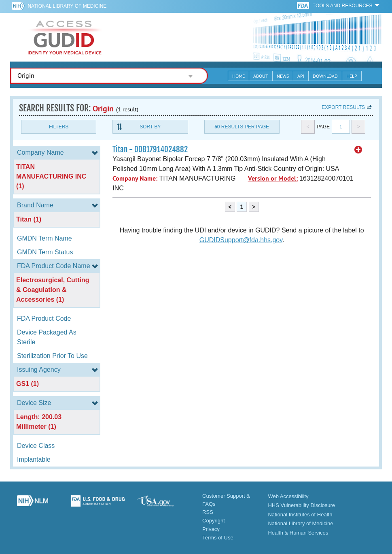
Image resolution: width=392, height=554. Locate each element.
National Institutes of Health (300, 515)
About (261, 76)
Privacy (211, 529)
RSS (208, 512)
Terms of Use (218, 538)
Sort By (150, 127)
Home (238, 76)
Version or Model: (273, 178)
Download (325, 76)
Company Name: (135, 178)
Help (352, 76)
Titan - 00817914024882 (150, 149)
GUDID (65, 37)
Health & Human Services (298, 533)
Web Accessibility (288, 496)
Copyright (214, 521)
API (301, 76)
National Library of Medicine (67, 6)
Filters (59, 127)
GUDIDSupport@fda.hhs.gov (241, 240)
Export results (343, 107)
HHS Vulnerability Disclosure (301, 505)
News (283, 76)
